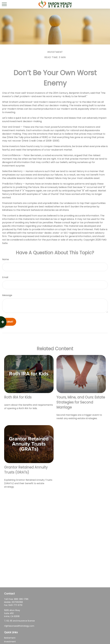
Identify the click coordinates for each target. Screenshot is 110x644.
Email (5, 277)
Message (7, 295)
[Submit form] (9, 322)
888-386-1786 (21, 599)
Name (6, 259)
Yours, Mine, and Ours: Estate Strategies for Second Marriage (81, 402)
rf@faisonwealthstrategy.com (19, 626)
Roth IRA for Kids (18, 397)
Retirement (10, 638)
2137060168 (17, 602)
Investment (10, 642)
